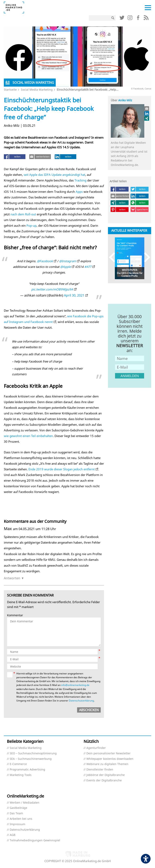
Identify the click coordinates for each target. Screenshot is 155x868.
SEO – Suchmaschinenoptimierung (33, 753)
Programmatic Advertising (27, 770)
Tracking (80, 180)
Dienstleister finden (100, 770)
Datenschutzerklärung (25, 830)
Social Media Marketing (37, 90)
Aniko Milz (125, 100)
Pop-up (31, 225)
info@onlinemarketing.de (75, 685)
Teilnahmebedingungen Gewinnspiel (35, 840)
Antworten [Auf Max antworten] (12, 578)
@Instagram (68, 261)
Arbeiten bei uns (21, 819)
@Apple (65, 267)
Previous (114, 257)
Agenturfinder (96, 748)
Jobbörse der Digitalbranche (106, 775)
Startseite (10, 90)
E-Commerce (18, 764)
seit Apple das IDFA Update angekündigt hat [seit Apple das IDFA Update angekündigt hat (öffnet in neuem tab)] (54, 175)
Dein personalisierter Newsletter (108, 753)
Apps (79, 192)
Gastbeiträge (18, 808)
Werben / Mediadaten (25, 803)
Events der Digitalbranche (104, 780)
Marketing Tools (21, 775)
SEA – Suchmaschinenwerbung (31, 759)
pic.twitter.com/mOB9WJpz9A (52, 289)
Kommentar (15, 615)
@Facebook (45, 261)
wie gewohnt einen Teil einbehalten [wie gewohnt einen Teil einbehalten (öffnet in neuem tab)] (28, 436)
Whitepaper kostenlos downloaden (110, 759)
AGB (13, 835)
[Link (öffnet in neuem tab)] (122, 19)
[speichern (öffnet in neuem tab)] (140, 210)
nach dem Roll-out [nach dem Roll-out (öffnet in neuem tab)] (23, 214)
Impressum (17, 824)
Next (145, 257)
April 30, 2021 (74, 295)
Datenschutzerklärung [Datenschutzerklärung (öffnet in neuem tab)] (81, 701)
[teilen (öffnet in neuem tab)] (15, 157)
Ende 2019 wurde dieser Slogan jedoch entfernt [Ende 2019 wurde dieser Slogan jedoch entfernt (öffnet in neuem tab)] (62, 469)
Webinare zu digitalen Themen (107, 764)
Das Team (16, 813)
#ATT (88, 267)
